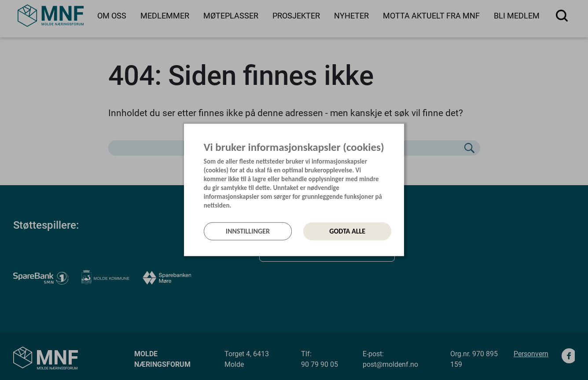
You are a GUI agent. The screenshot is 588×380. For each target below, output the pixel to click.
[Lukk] (401, 133)
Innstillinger (248, 231)
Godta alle (347, 231)
